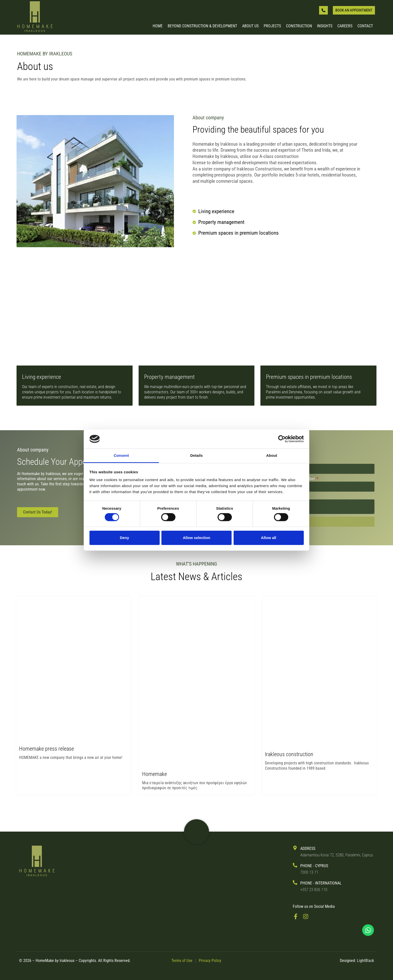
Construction (299, 26)
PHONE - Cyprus (314, 866)
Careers (345, 26)
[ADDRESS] (295, 848)
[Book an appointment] (354, 10)
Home (158, 26)
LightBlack (365, 961)
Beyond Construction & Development (202, 26)
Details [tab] (197, 455)
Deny (124, 538)
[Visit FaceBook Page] (298, 916)
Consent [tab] (121, 455)
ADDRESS (308, 849)
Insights (325, 26)
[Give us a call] (323, 10)
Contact (365, 26)
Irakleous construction (289, 754)
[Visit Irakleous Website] (197, 832)
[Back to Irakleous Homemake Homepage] (37, 861)
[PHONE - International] (295, 882)
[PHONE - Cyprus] (295, 865)
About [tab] (272, 455)
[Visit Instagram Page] (308, 916)
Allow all (269, 538)
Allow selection (196, 538)
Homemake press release (46, 749)
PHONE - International (321, 883)
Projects (272, 26)
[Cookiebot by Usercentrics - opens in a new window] (282, 439)
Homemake (155, 774)
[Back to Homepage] (35, 17)
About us (250, 26)
